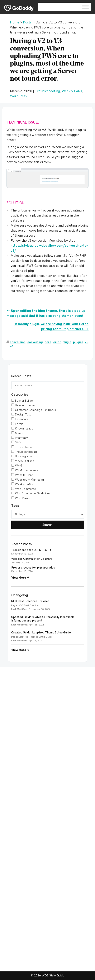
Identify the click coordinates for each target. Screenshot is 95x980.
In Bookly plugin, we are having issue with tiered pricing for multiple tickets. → (51, 326)
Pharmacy (21, 438)
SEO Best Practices (29, 605)
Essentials (22, 419)
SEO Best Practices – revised (30, 601)
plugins (78, 342)
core (48, 342)
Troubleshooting (47, 91)
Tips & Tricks (24, 447)
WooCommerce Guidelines (33, 494)
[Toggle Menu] (85, 7)
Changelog (20, 595)
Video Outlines (25, 461)
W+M (19, 466)
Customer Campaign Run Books (36, 410)
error (57, 342)
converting (35, 342)
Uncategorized (25, 456)
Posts (27, 22)
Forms (19, 424)
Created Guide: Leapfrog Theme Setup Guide (41, 633)
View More (20, 578)
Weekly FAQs (72, 91)
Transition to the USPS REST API (33, 550)
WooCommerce (25, 489)
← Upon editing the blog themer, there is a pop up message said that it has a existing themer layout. (46, 313)
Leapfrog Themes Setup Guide (35, 637)
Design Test (23, 415)
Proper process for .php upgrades (33, 568)
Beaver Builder (24, 401)
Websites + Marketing (29, 480)
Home (15, 22)
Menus (19, 433)
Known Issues (24, 429)
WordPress (18, 96)
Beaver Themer (25, 405)
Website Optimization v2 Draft (32, 559)
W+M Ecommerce (27, 470)
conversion (18, 342)
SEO (18, 442)
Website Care (24, 475)
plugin (67, 342)
